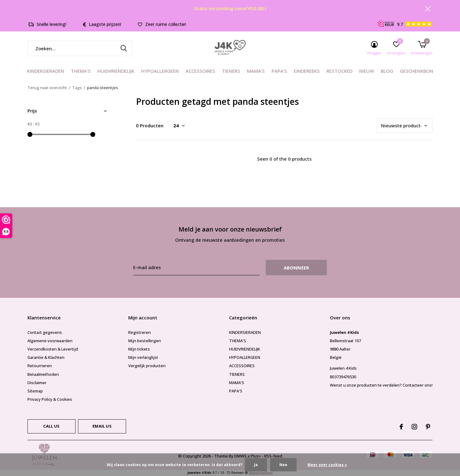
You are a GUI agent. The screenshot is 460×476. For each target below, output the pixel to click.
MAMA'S (256, 71)
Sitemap (35, 391)
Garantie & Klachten (46, 357)
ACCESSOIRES (200, 71)
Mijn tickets (139, 349)
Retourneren (40, 366)
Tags (77, 88)
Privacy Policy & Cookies (50, 399)
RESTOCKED (339, 71)
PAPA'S (279, 71)
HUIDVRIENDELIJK (116, 71)
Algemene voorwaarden (50, 341)
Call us (51, 426)
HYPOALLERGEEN (160, 71)
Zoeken (124, 48)
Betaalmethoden (43, 374)
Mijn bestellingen (145, 341)
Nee (283, 465)
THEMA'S (81, 71)
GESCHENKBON (417, 71)
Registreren (140, 332)
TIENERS (231, 71)
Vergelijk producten (147, 366)
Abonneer (296, 268)
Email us (102, 426)
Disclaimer (37, 383)
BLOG (387, 71)
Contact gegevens (45, 332)
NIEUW (367, 71)
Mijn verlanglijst (143, 357)
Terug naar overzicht (47, 88)
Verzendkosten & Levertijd (53, 349)
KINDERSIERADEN (46, 71)
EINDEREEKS (307, 71)
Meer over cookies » (327, 465)
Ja (256, 465)
